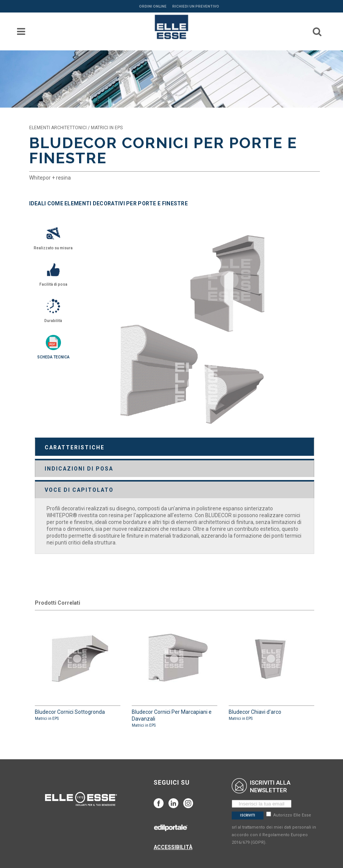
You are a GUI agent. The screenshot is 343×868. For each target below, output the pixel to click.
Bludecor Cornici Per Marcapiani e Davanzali (175, 673)
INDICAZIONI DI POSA (79, 469)
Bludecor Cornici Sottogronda (78, 669)
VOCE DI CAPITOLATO (79, 490)
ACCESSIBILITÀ (173, 847)
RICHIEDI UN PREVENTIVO (196, 6)
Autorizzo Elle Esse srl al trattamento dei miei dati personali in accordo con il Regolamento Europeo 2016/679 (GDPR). (274, 829)
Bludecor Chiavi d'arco (271, 669)
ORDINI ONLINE (153, 6)
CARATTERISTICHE (75, 447)
